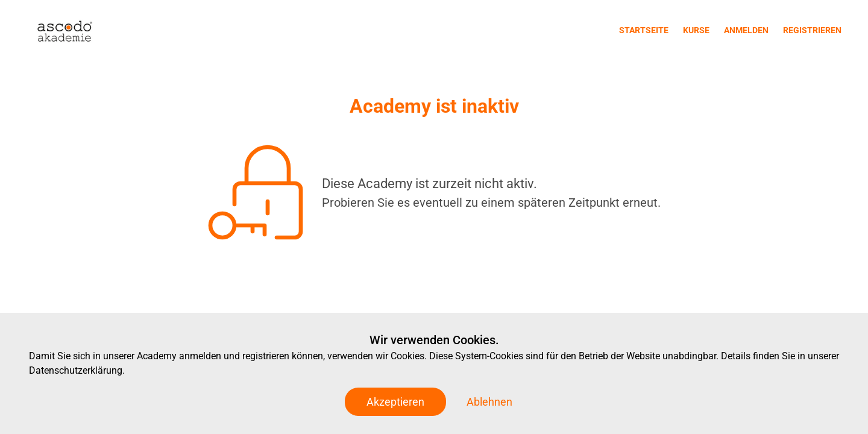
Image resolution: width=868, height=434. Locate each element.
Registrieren (812, 30)
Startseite (644, 30)
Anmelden (746, 30)
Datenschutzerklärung (76, 370)
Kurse (696, 30)
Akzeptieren (395, 402)
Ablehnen (489, 402)
